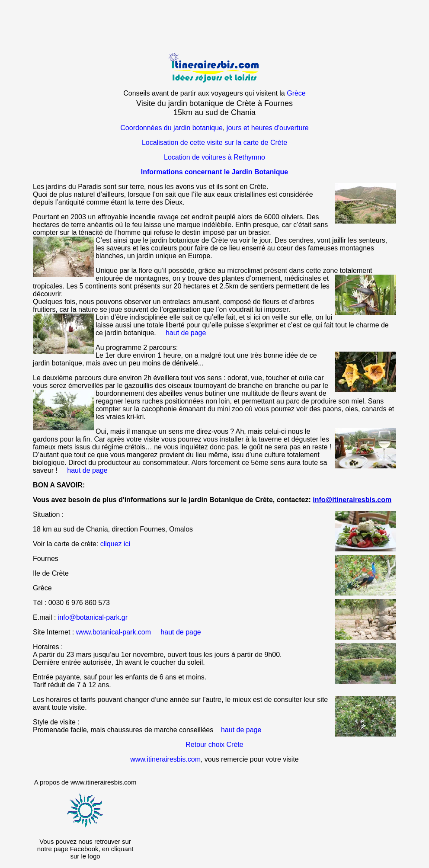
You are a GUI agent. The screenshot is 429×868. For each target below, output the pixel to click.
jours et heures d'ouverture (268, 128)
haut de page (186, 333)
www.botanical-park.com (114, 632)
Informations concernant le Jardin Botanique (215, 172)
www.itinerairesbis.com (165, 759)
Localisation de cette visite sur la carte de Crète (214, 143)
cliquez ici (115, 544)
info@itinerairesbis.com (352, 500)
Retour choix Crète (214, 745)
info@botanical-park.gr (93, 617)
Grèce (296, 93)
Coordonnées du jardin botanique (171, 128)
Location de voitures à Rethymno (214, 157)
